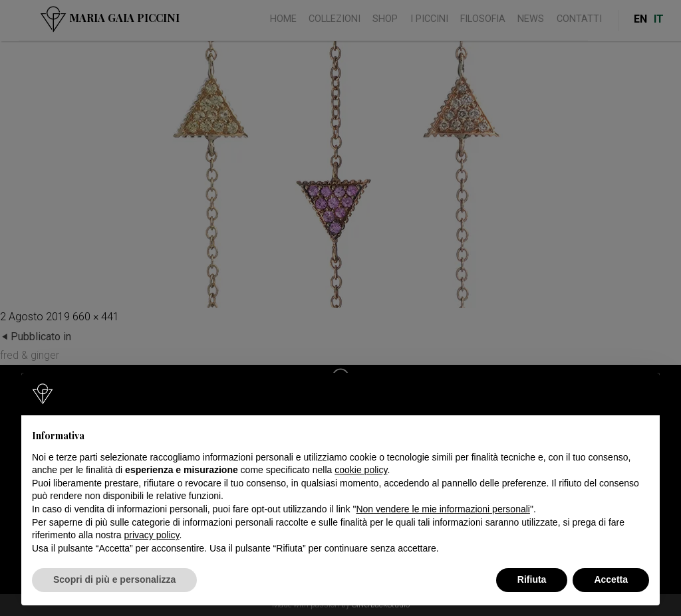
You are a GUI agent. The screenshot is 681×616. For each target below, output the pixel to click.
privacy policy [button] (152, 535)
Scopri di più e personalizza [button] (114, 579)
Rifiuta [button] (532, 579)
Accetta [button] (611, 579)
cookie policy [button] (361, 470)
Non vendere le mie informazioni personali (443, 509)
